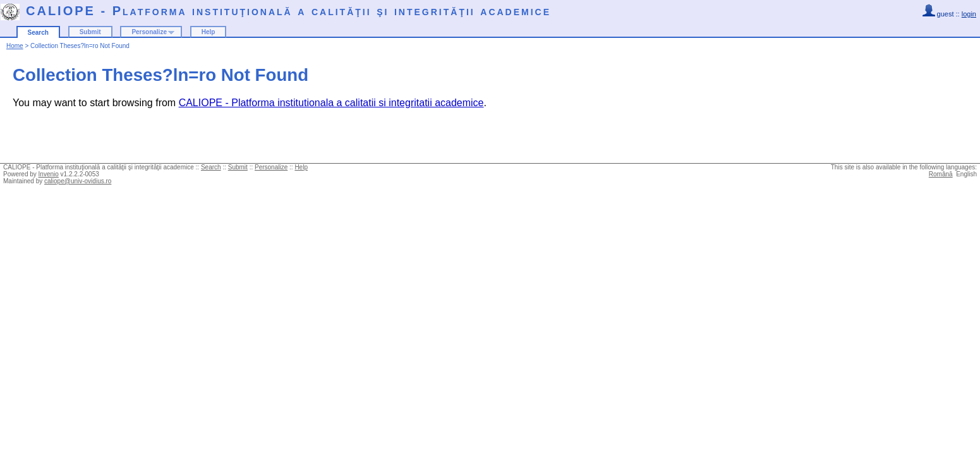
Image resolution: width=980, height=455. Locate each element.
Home (15, 46)
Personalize (149, 32)
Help (209, 32)
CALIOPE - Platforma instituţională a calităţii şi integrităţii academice (288, 11)
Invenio (49, 174)
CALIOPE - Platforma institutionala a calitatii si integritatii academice (331, 103)
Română (941, 174)
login (969, 14)
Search (38, 33)
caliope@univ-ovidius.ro (78, 181)
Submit (90, 32)
